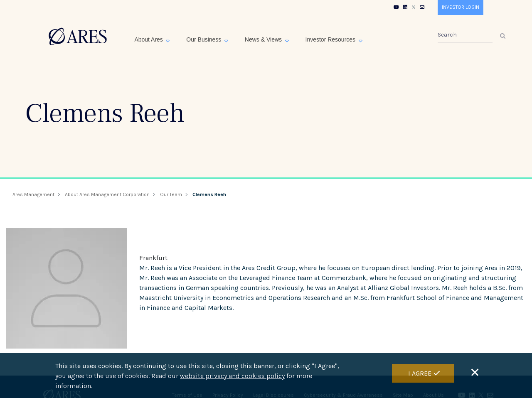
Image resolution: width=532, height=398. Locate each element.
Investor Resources (331, 39)
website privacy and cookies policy (232, 378)
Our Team (171, 194)
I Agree (420, 375)
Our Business (204, 39)
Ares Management (33, 194)
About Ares (149, 39)
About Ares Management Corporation (107, 194)
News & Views (264, 39)
